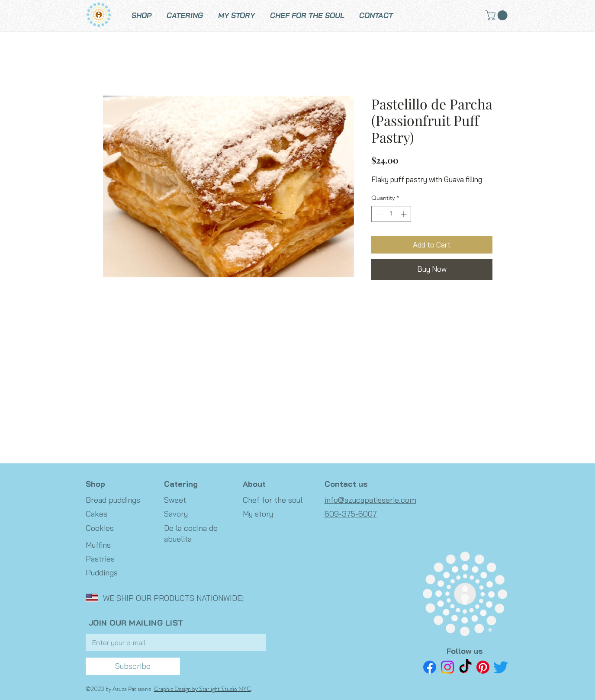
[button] (498, 15)
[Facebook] (430, 667)
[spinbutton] (391, 214)
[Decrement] (378, 214)
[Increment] (404, 214)
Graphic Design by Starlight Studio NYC (203, 689)
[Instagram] (447, 667)
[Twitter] (501, 667)
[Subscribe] (133, 666)
